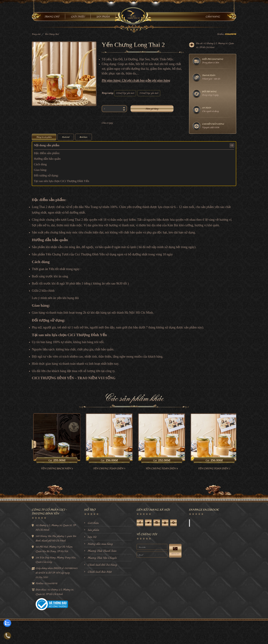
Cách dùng (40, 164)
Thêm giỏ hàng (152, 109)
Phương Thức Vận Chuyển (102, 558)
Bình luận (84, 137)
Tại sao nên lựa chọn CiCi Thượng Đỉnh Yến (61, 181)
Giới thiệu (93, 523)
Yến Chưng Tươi (52, 34)
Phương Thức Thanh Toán (102, 551)
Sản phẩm (93, 530)
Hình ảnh (66, 137)
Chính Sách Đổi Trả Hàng (102, 565)
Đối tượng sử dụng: (46, 175)
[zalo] (7, 623)
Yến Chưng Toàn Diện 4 (212, 469)
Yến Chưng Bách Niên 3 (108, 469)
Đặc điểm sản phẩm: (47, 153)
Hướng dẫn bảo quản (47, 159)
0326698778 (231, 34)
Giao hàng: (40, 170)
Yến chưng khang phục (55, 469)
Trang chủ (36, 34)
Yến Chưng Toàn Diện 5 (160, 469)
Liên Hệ (92, 537)
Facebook (197, 523)
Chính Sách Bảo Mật (100, 572)
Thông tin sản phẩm (44, 137)
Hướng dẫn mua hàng (100, 544)
